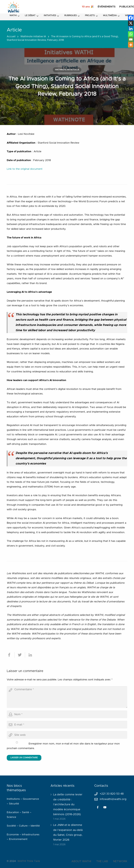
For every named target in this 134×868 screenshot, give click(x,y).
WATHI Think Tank (29, 861)
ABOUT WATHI (81, 861)
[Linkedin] (131, 29)
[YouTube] (105, 807)
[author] (67, 714)
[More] (131, 45)
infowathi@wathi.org (113, 799)
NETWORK (120, 861)
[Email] (131, 39)
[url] (67, 735)
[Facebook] (131, 18)
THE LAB (102, 861)
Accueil (11, 37)
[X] (131, 23)
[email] (67, 725)
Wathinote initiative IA (33, 37)
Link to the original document (25, 169)
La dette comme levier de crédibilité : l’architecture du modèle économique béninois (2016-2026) (68, 804)
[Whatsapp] (131, 34)
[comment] (67, 697)
